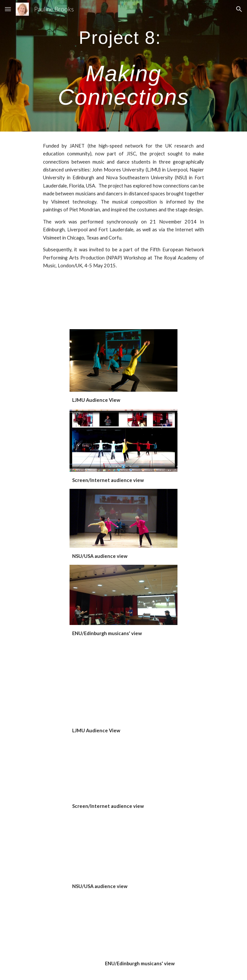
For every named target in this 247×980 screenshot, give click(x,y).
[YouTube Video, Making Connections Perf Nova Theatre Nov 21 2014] (123, 846)
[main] (123, 66)
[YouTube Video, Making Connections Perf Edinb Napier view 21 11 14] (123, 925)
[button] (8, 9)
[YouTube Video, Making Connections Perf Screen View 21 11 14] (123, 769)
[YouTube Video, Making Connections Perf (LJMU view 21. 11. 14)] (123, 690)
